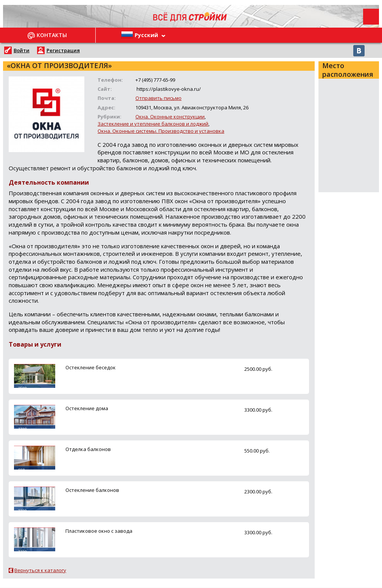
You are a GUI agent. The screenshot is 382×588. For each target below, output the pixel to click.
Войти (22, 50)
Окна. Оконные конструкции (170, 117)
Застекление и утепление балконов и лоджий (153, 124)
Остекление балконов (92, 490)
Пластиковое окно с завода (99, 531)
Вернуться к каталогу (40, 570)
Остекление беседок (91, 367)
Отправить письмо (158, 98)
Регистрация (63, 50)
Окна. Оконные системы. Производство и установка (161, 131)
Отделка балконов (88, 449)
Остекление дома (87, 408)
